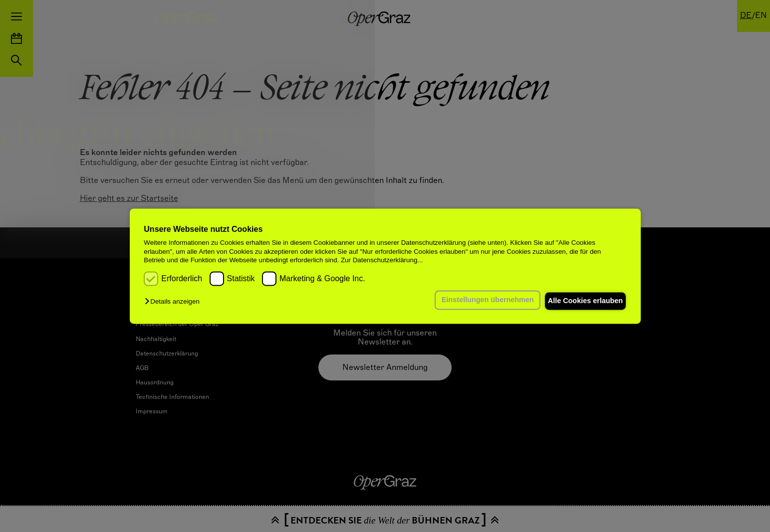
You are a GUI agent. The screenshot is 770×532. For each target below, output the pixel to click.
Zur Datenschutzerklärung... (382, 260)
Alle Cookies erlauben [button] (582, 301)
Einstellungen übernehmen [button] (478, 300)
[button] (174, 302)
